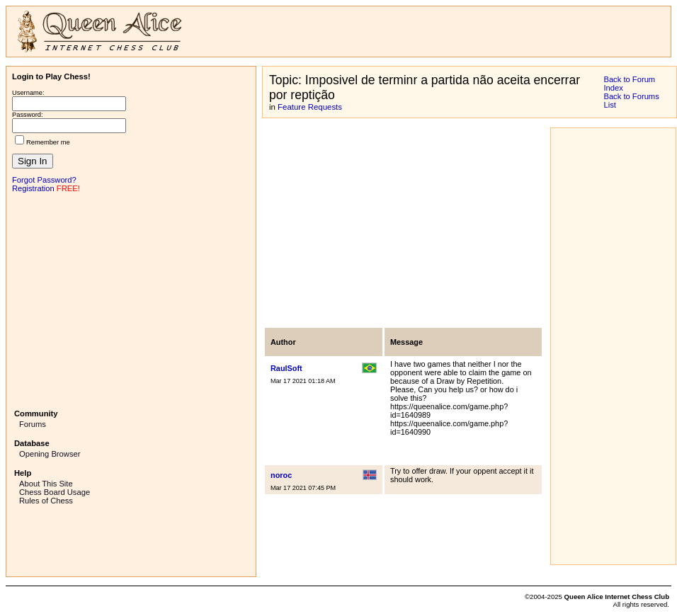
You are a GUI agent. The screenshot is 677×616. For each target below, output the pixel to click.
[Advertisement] (131, 300)
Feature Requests (310, 107)
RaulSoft (286, 368)
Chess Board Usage (55, 492)
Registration (33, 188)
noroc (281, 475)
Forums (33, 424)
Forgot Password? (44, 180)
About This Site (46, 484)
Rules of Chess (46, 501)
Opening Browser (50, 454)
